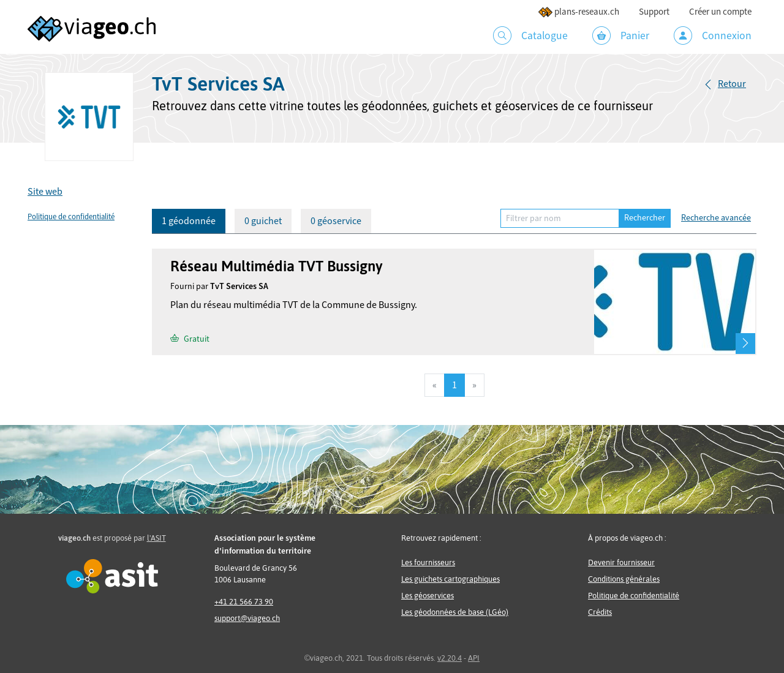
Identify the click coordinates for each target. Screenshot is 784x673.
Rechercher (645, 218)
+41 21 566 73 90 (244, 602)
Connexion (713, 36)
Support (654, 12)
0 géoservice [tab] (336, 221)
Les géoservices (428, 596)
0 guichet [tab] (263, 221)
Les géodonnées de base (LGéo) (455, 612)
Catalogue (530, 36)
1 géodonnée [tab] (189, 221)
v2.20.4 (450, 658)
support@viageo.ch (247, 618)
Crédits (600, 612)
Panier (621, 36)
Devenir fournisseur (621, 562)
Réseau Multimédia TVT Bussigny (277, 266)
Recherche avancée (716, 218)
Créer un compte (720, 12)
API (474, 658)
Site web (45, 192)
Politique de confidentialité (71, 217)
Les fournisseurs (428, 562)
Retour (732, 84)
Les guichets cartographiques (450, 579)
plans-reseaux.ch (579, 12)
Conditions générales (624, 579)
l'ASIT (156, 538)
